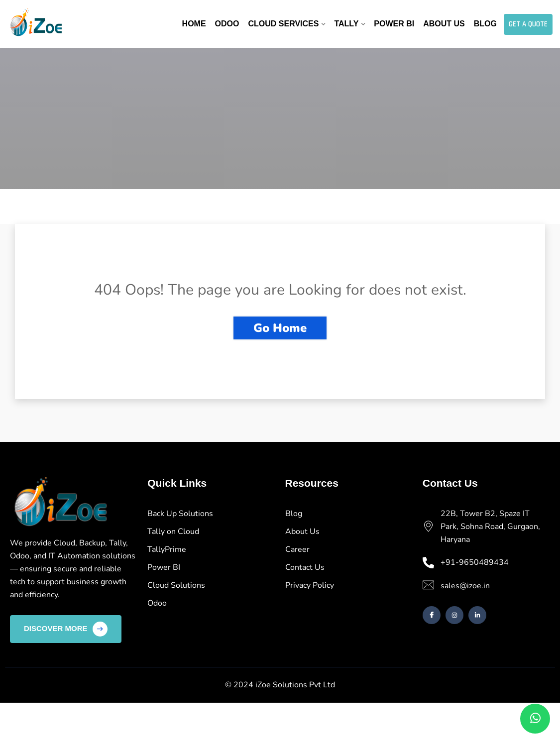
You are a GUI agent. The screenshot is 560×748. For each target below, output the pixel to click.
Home (194, 24)
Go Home (280, 328)
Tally (346, 24)
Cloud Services (283, 24)
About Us (444, 24)
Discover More (66, 629)
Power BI (394, 24)
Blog (485, 24)
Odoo (227, 24)
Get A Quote (528, 24)
